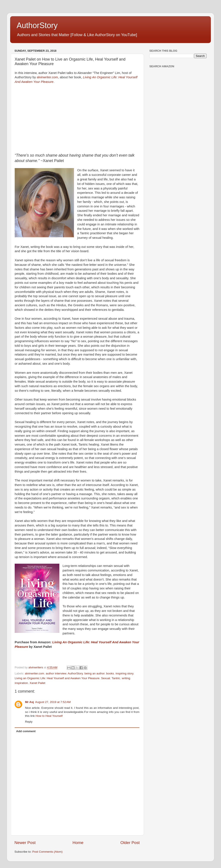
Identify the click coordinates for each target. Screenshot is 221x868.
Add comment (26, 731)
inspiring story (124, 673)
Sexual (106, 678)
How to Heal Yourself (49, 716)
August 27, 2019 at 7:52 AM (53, 702)
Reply (29, 722)
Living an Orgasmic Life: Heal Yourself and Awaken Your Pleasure (57, 678)
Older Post (130, 843)
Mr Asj (29, 702)
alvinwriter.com (47, 77)
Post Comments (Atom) (47, 852)
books (110, 673)
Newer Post (25, 843)
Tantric (116, 678)
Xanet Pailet (37, 683)
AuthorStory (37, 25)
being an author (94, 673)
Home (78, 843)
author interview (56, 673)
